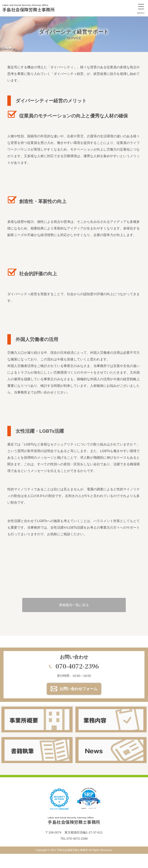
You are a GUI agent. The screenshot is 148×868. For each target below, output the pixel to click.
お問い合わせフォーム (78, 689)
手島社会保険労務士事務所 (28, 8)
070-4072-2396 (77, 666)
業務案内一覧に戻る (74, 605)
